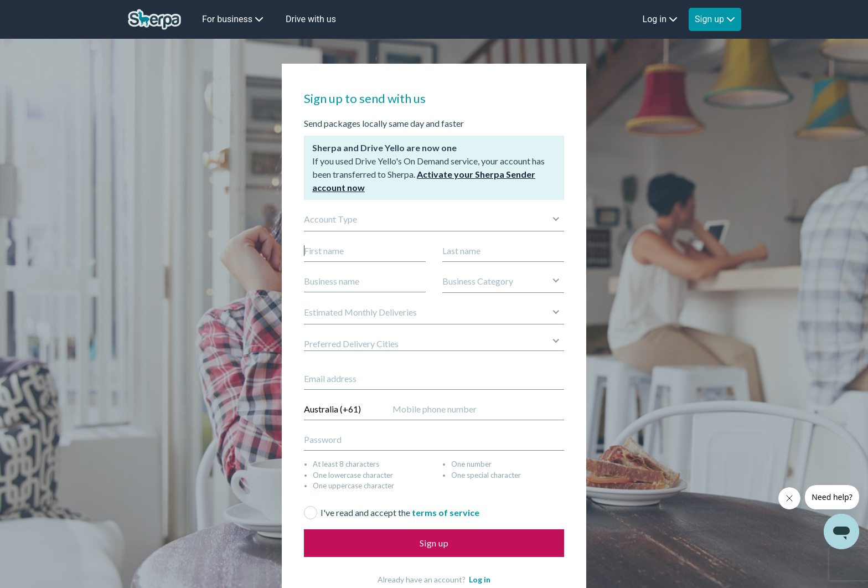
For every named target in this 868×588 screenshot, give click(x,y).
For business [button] (233, 19)
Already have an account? (434, 579)
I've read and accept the (400, 512)
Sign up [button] (715, 19)
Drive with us (311, 19)
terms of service (446, 512)
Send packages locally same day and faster (384, 123)
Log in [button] (660, 19)
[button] (503, 281)
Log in (480, 579)
